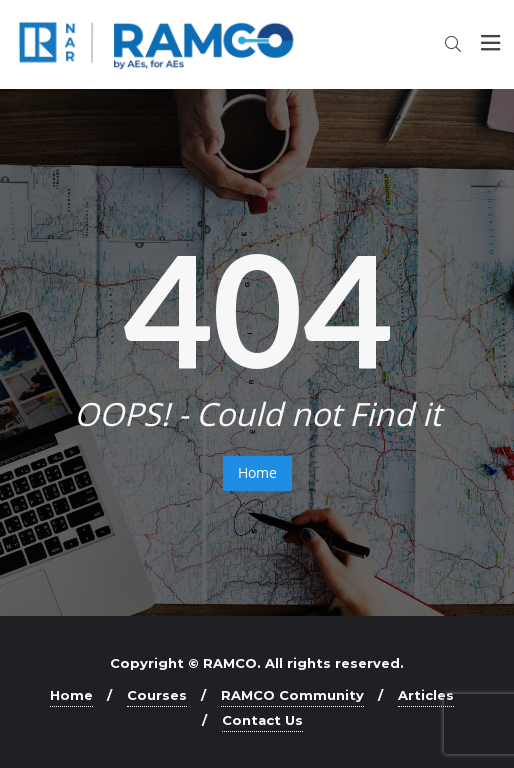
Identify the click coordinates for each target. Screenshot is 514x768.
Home (257, 472)
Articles (426, 695)
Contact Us (262, 720)
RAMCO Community (292, 695)
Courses (157, 695)
